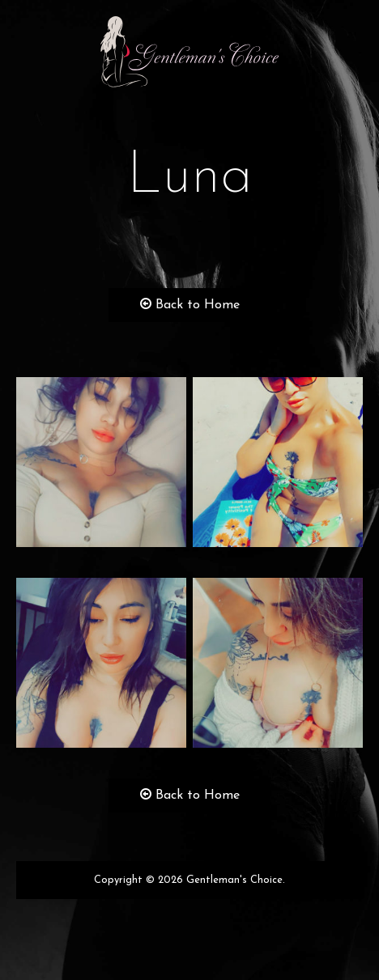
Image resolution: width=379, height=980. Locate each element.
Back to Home (190, 305)
